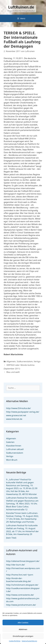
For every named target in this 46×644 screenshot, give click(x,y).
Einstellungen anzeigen (23, 636)
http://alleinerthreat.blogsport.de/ (23, 561)
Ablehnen (23, 629)
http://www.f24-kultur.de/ (18, 408)
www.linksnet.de (14, 419)
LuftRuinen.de (21, 7)
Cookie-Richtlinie (15, 641)
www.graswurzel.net (16, 415)
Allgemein (11, 361)
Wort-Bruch (12, 460)
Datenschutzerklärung (29, 641)
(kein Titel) (11, 538)
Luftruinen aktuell (15, 449)
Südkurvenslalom (25, 361)
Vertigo (37, 361)
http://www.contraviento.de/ (20, 595)
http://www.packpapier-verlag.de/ (23, 412)
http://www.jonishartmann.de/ (21, 605)
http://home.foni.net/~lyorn (20, 575)
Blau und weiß (13, 372)
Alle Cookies (23, 623)
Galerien (10, 442)
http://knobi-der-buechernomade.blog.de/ (19, 580)
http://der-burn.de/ (15, 565)
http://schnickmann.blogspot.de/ (22, 585)
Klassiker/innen (14, 446)
